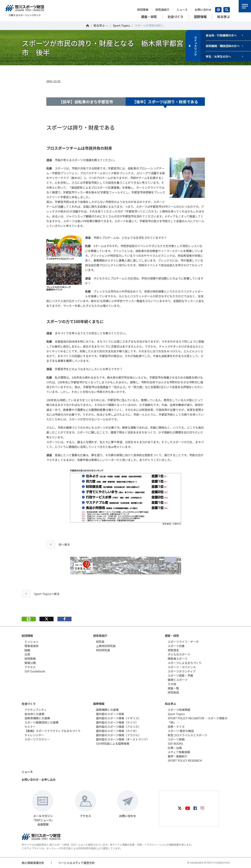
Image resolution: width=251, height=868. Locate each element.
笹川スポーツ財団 (88, 26)
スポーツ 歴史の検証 (181, 731)
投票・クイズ (176, 727)
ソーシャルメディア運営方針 (77, 863)
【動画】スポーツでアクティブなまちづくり (52, 731)
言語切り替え (218, 10)
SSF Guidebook (35, 671)
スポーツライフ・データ (183, 642)
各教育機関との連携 (37, 718)
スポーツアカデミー (37, 739)
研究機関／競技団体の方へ (223, 46)
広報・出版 (175, 748)
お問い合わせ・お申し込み (39, 779)
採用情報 (30, 658)
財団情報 (143, 10)
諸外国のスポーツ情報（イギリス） (119, 718)
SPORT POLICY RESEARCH (185, 760)
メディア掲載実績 (179, 752)
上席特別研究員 (106, 646)
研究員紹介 (162, 10)
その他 (172, 684)
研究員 (100, 642)
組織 (27, 650)
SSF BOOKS (175, 743)
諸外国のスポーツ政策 (110, 714)
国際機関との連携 (107, 710)
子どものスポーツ (179, 654)
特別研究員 (103, 650)
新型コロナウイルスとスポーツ (187, 735)
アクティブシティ (35, 710)
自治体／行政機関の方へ (221, 35)
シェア (65, 71)
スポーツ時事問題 (179, 710)
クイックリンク (196, 46)
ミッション (32, 642)
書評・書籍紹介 (178, 756)
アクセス (30, 667)
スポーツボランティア (182, 671)
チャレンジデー (34, 735)
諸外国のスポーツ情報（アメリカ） (118, 727)
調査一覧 (173, 688)
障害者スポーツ (178, 658)
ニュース (182, 10)
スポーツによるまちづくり (185, 663)
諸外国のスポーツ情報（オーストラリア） (123, 739)
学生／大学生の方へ (218, 56)
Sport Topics (121, 25)
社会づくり (29, 704)
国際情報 (99, 704)
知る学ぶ (99, 25)
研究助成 (173, 692)
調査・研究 (172, 636)
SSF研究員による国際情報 (113, 743)
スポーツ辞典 (176, 739)
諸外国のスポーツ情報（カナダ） (117, 731)
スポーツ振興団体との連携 (41, 722)
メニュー (245, 6)
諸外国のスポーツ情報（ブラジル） (119, 735)
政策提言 (173, 650)
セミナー (30, 727)
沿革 (27, 654)
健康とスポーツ (178, 680)
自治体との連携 (34, 714)
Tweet (47, 71)
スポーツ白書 (176, 646)
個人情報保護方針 (33, 863)
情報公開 (30, 663)
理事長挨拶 (32, 646)
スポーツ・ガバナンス (182, 667)
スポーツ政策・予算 (180, 675)
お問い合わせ (203, 10)
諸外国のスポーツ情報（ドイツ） (117, 722)
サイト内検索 (227, 10)
